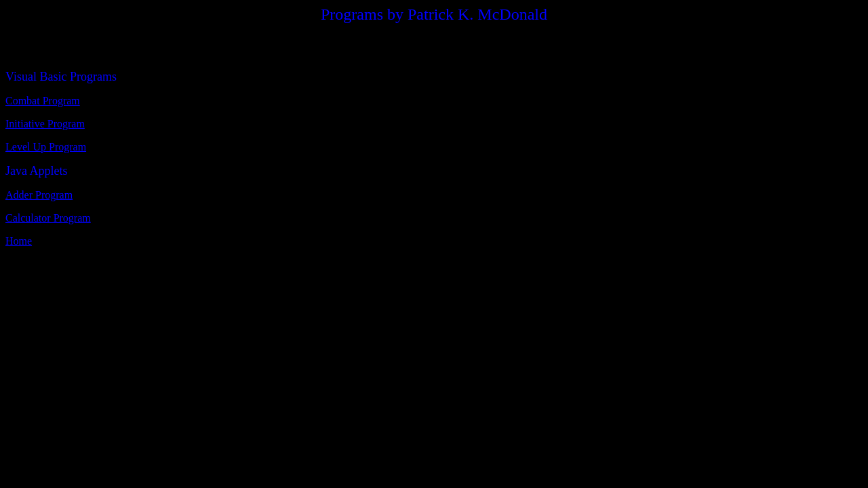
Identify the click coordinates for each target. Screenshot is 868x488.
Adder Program (39, 195)
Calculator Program (48, 218)
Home (19, 241)
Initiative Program (45, 124)
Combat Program (43, 101)
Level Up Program (46, 147)
